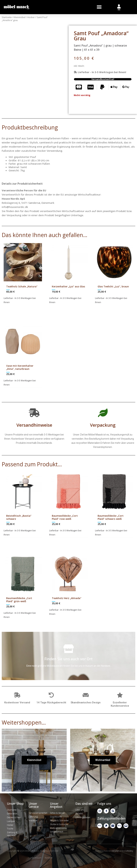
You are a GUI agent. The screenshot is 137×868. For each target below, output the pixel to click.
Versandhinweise (34, 425)
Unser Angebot (56, 805)
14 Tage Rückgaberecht (51, 703)
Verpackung (103, 425)
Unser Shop (15, 804)
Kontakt (49, 858)
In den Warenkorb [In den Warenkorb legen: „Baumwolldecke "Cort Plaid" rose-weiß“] (71, 541)
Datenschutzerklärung (107, 851)
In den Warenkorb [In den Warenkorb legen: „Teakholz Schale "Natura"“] (25, 308)
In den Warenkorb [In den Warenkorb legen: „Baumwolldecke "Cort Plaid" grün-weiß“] (25, 623)
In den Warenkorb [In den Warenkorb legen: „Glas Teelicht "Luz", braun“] (117, 308)
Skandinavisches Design (86, 703)
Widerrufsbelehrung (123, 851)
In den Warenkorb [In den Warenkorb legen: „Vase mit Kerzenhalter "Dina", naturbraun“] (25, 391)
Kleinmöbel (20, 17)
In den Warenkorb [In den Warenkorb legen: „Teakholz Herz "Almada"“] (71, 620)
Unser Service (34, 805)
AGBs (129, 851)
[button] (99, 7)
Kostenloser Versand (17, 703)
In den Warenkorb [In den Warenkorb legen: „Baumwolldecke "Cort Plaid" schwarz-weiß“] (117, 541)
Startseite (7, 17)
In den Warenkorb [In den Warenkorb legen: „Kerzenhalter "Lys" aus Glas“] (71, 308)
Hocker (31, 17)
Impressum (36, 858)
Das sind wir (84, 804)
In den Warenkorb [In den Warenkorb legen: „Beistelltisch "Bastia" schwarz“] (25, 541)
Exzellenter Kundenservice (120, 704)
